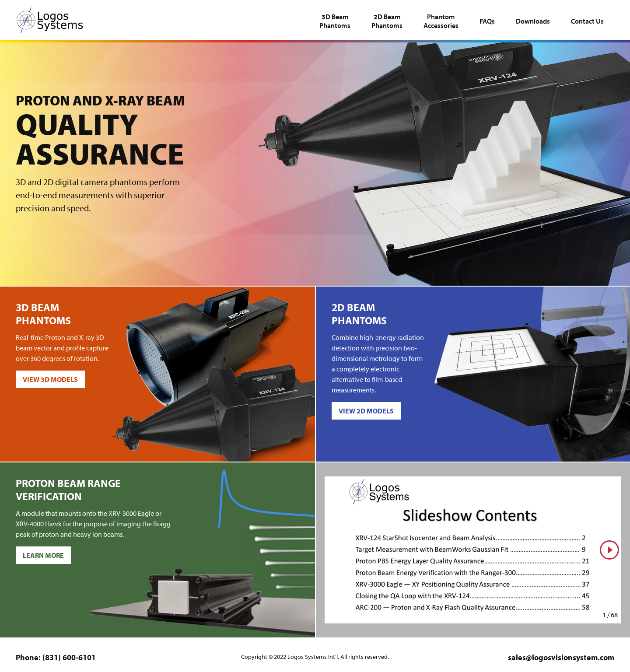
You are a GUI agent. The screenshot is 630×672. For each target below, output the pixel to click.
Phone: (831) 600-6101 (56, 657)
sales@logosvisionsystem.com (561, 657)
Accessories (441, 21)
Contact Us (587, 21)
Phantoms (335, 21)
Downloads (533, 21)
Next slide (608, 559)
